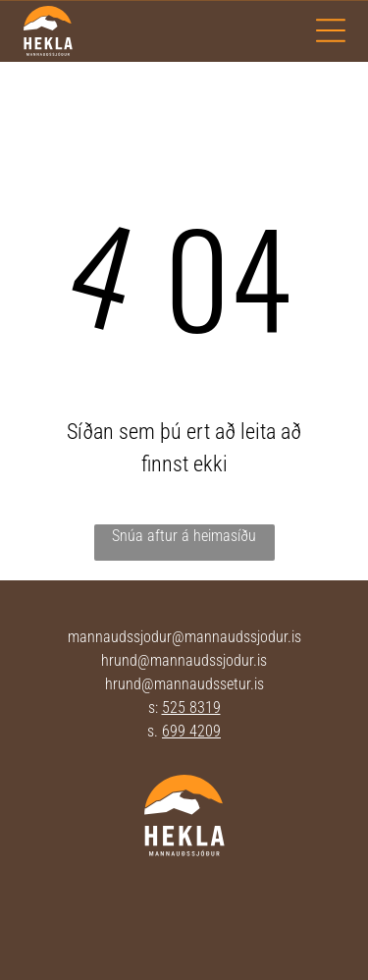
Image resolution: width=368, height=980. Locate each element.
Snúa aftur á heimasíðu (184, 536)
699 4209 (191, 731)
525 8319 (191, 708)
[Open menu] (331, 30)
